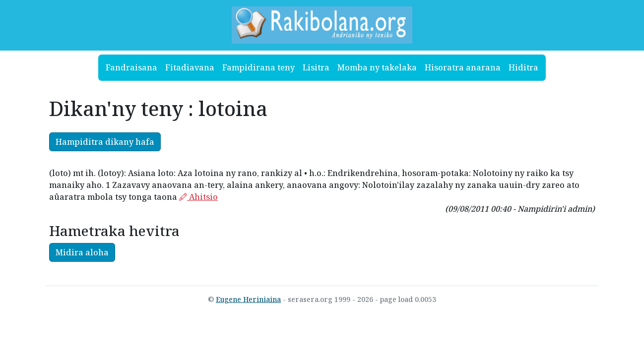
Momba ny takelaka (377, 67)
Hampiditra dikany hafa (105, 142)
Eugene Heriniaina (248, 299)
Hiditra (523, 67)
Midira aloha (82, 252)
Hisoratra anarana (463, 67)
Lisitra (316, 67)
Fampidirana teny (258, 67)
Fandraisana (131, 67)
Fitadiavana (190, 67)
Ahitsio (198, 197)
